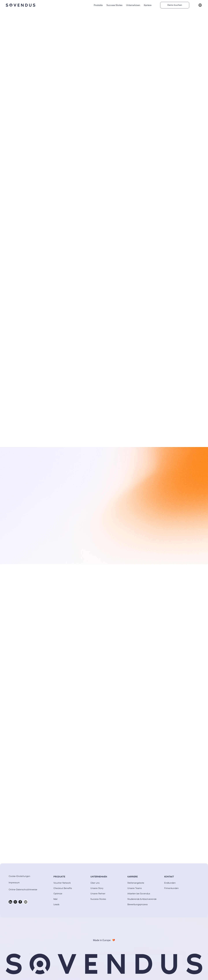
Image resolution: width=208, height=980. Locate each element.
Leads (56, 904)
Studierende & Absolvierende (142, 899)
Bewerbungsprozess (138, 904)
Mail (55, 899)
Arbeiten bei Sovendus (139, 893)
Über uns (95, 883)
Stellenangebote (136, 883)
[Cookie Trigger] (19, 876)
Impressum (14, 882)
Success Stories (98, 899)
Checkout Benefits (63, 888)
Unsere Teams (135, 888)
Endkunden (170, 883)
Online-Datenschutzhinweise (23, 889)
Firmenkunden (171, 888)
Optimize (58, 893)
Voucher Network (62, 883)
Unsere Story (97, 888)
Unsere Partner (98, 893)
